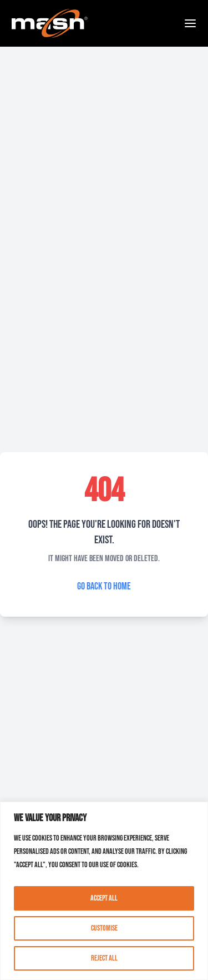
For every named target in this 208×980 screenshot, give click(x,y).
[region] (104, 891)
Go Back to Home (104, 586)
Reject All (104, 958)
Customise (104, 928)
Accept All (104, 898)
